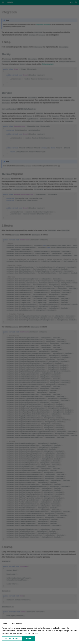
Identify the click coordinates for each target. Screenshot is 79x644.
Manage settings (12, 639)
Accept (28, 639)
